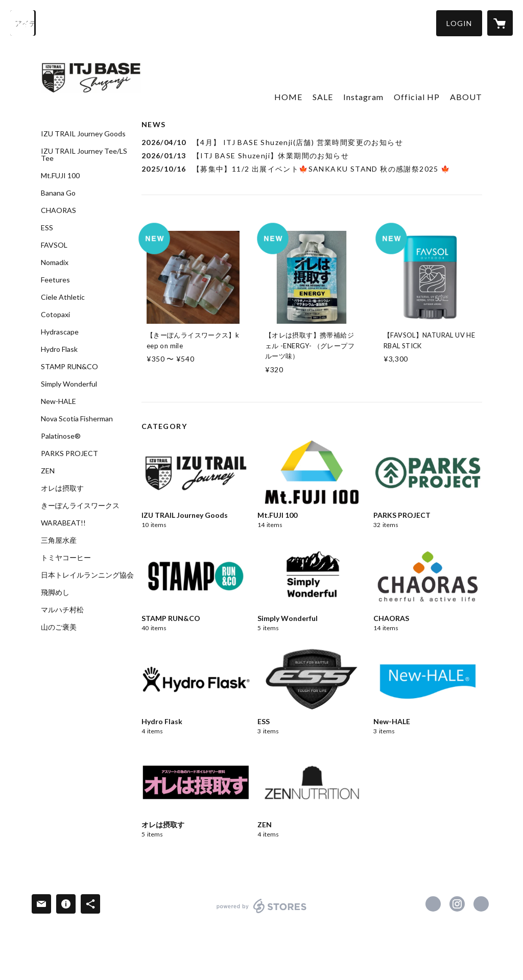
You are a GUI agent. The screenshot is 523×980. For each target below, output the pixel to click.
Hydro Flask (59, 349)
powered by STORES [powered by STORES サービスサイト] (262, 913)
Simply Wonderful (69, 384)
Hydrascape (60, 332)
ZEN (48, 471)
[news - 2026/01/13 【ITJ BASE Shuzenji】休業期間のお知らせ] (312, 156)
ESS (47, 228)
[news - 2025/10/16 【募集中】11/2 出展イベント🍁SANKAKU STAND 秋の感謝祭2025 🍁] (312, 169)
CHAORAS (58, 210)
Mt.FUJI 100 (60, 176)
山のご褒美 (59, 627)
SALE (323, 97)
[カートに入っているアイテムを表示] (500, 23)
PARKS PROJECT (69, 453)
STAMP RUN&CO (69, 367)
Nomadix (55, 262)
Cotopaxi (55, 315)
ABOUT (466, 97)
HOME (288, 97)
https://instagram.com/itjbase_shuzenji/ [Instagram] (457, 904)
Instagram (363, 97)
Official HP (417, 97)
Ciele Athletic (63, 297)
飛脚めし (55, 592)
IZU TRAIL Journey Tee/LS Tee (84, 155)
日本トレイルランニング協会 (87, 575)
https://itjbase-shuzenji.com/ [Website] (481, 904)
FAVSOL (54, 245)
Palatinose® (61, 436)
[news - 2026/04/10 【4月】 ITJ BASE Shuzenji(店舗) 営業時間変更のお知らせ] (312, 142)
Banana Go (58, 193)
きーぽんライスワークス (80, 506)
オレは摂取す (62, 488)
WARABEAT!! (63, 523)
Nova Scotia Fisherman (77, 419)
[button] (459, 23)
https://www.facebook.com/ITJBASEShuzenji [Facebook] (433, 904)
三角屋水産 (59, 540)
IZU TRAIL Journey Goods (83, 134)
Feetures (55, 280)
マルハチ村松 (62, 610)
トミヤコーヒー (66, 558)
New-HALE (58, 401)
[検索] (23, 23)
